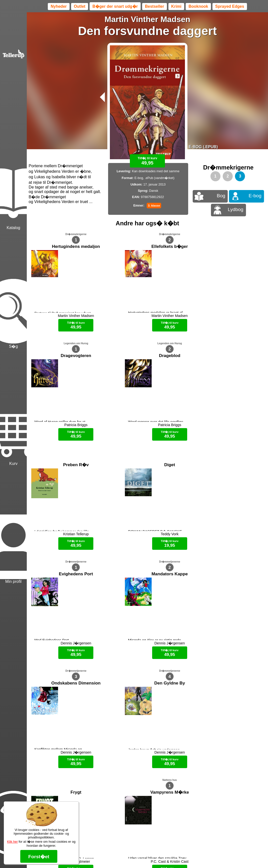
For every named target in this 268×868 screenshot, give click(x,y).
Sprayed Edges (230, 6)
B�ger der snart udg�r (115, 6)
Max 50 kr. (134, 855)
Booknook (198, 6)
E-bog (255, 196)
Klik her (12, 842)
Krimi (176, 6)
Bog (221, 196)
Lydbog (235, 209)
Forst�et (39, 857)
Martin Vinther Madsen (148, 19)
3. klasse (154, 206)
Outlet (80, 6)
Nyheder (59, 6)
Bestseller (155, 6)
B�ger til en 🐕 (156, 855)
